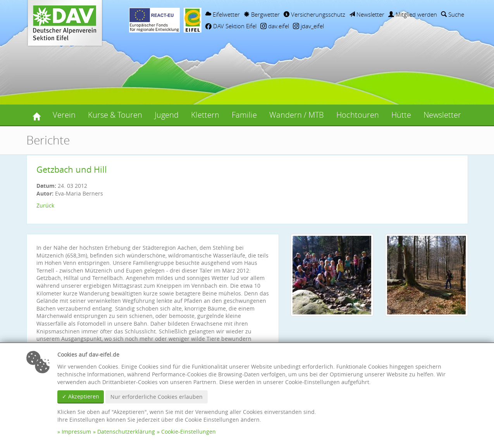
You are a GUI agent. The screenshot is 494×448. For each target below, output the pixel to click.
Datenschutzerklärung (126, 432)
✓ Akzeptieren (81, 396)
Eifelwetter (223, 14)
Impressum (76, 432)
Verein (64, 115)
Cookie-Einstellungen (188, 432)
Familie (244, 115)
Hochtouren (358, 115)
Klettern (205, 115)
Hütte (401, 115)
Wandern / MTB (297, 115)
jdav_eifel (308, 26)
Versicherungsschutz (314, 14)
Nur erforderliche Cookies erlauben (157, 397)
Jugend (167, 115)
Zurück (45, 205)
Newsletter (367, 14)
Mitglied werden (413, 14)
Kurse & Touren (115, 115)
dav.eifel (275, 26)
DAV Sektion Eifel (231, 26)
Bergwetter (262, 14)
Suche (453, 14)
